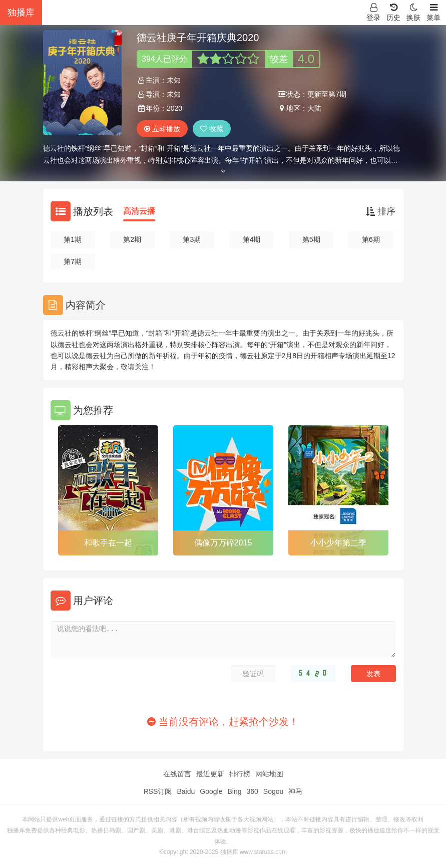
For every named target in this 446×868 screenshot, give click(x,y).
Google (211, 791)
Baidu (186, 791)
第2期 (132, 239)
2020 (174, 108)
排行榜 (240, 774)
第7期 (73, 261)
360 (252, 791)
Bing (234, 791)
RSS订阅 (158, 791)
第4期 (252, 239)
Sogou (273, 791)
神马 (295, 791)
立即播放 (162, 129)
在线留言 (177, 774)
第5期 (311, 239)
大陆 (314, 108)
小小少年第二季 (338, 543)
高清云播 (139, 211)
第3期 (192, 239)
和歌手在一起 (108, 543)
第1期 (73, 239)
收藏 (212, 129)
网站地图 (269, 774)
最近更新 (210, 774)
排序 (381, 211)
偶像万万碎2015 (223, 543)
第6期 (371, 239)
